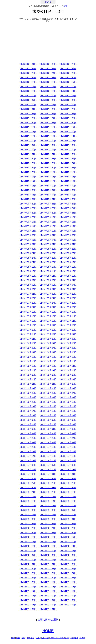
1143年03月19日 (68, 492)
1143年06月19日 (28, 357)
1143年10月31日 (48, 154)
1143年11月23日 (68, 118)
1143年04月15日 (68, 452)
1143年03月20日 (48, 492)
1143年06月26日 (68, 343)
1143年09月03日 (68, 240)
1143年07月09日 (48, 325)
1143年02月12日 (48, 546)
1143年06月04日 (28, 379)
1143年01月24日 (68, 573)
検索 (23, 638)
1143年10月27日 (68, 159)
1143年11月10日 (28, 141)
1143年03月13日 (68, 501)
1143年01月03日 (68, 605)
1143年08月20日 (48, 262)
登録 (13, 638)
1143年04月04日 (48, 470)
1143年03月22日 (68, 488)
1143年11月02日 (68, 150)
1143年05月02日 (28, 429)
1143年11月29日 (68, 109)
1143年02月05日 (68, 555)
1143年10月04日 (48, 195)
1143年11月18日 (48, 127)
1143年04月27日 (68, 434)
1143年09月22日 (48, 213)
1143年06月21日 (48, 352)
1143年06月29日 (68, 339)
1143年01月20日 (28, 582)
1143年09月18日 (68, 217)
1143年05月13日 (48, 411)
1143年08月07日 (68, 280)
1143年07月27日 (48, 298)
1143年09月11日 (28, 231)
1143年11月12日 (48, 136)
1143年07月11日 (68, 321)
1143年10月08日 (28, 190)
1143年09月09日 (68, 231)
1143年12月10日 (28, 96)
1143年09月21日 (68, 213)
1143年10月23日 (28, 168)
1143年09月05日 (28, 240)
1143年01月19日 (48, 582)
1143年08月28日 (68, 249)
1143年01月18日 (68, 582)
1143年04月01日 (48, 474)
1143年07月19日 (28, 312)
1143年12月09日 (48, 96)
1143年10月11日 (28, 186)
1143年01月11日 (28, 596)
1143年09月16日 (48, 222)
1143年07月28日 (28, 298)
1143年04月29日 (28, 434)
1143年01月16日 (48, 587)
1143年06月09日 (48, 370)
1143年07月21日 (48, 307)
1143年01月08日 (28, 600)
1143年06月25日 (28, 348)
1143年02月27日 (48, 524)
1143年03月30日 (28, 479)
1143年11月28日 (28, 114)
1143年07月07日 (28, 330)
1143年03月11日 (48, 506)
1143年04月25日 (48, 438)
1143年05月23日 (28, 397)
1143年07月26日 (68, 298)
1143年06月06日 (48, 375)
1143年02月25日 (28, 528)
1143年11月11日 (68, 136)
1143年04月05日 (28, 470)
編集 (18, 638)
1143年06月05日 (68, 375)
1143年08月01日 (68, 289)
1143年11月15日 (48, 132)
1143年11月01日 (28, 154)
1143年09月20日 (28, 217)
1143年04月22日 (48, 443)
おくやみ (31, 638)
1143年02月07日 (28, 555)
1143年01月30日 (68, 564)
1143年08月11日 (48, 276)
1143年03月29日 (48, 479)
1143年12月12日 (48, 91)
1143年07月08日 (68, 325)
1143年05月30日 (68, 384)
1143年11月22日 (28, 123)
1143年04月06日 (68, 465)
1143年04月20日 (28, 447)
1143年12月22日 (28, 78)
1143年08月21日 (28, 262)
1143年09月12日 (68, 226)
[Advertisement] (48, 42)
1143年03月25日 (68, 483)
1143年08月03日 (28, 289)
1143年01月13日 (48, 591)
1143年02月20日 (68, 533)
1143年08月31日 (68, 244)
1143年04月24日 (68, 438)
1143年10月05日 (28, 195)
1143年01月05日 (28, 605)
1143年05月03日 (68, 424)
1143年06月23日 (68, 348)
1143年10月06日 (68, 190)
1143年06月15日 (48, 361)
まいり (48, 2)
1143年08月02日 (48, 289)
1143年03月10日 (68, 506)
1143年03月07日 (68, 510)
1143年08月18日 (28, 267)
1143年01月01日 (48, 609)
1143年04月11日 (28, 461)
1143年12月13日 (28, 91)
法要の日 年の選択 (48, 620)
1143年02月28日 (28, 524)
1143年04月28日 (48, 434)
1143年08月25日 (68, 253)
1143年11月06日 (48, 145)
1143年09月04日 (48, 240)
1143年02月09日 (48, 551)
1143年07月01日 (28, 339)
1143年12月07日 (28, 100)
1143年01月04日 (48, 605)
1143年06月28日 (28, 343)
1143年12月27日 (48, 69)
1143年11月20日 (68, 123)
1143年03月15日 (28, 501)
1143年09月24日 (68, 208)
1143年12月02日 (68, 105)
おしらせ (45, 638)
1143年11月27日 (48, 114)
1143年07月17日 (68, 312)
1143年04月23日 (28, 443)
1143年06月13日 (28, 366)
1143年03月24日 (28, 488)
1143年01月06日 (68, 600)
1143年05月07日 (48, 420)
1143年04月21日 (68, 443)
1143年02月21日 (48, 533)
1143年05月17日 (28, 406)
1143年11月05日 (68, 145)
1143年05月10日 (48, 415)
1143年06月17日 (68, 357)
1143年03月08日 (48, 510)
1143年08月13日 (68, 271)
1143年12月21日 (48, 78)
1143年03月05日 (48, 515)
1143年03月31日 (68, 474)
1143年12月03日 (48, 105)
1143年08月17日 (48, 267)
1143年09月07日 (48, 235)
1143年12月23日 (68, 73)
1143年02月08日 (68, 551)
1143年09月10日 (48, 231)
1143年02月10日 (28, 551)
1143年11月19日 (28, 127)
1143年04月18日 (68, 447)
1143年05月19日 (48, 402)
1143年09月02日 (28, 244)
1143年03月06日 (28, 515)
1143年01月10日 (48, 596)
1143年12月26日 (68, 69)
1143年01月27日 (68, 569)
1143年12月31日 (28, 64)
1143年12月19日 (28, 82)
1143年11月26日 (68, 114)
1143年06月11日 (68, 366)
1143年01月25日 (48, 573)
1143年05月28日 (48, 388)
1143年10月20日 (28, 172)
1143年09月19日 (48, 217)
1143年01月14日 (28, 591)
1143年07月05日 (68, 330)
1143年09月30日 (68, 199)
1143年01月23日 (28, 578)
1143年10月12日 (68, 181)
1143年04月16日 (48, 452)
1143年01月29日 (28, 569)
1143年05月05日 (28, 424)
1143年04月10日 (48, 461)
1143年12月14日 (68, 87)
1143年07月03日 (48, 334)
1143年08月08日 (48, 280)
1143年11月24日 (48, 118)
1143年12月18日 (48, 82)
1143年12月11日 (68, 91)
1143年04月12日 (68, 456)
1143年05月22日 (48, 397)
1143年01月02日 (28, 609)
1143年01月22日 (48, 578)
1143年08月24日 (28, 258)
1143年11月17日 (68, 127)
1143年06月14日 (68, 361)
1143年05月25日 (48, 393)
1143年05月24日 (68, 393)
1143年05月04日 (48, 424)
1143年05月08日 (28, 420)
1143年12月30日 (48, 64)
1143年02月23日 (68, 528)
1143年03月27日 (28, 483)
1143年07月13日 (28, 321)
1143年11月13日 (28, 136)
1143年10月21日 (68, 168)
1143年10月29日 (28, 159)
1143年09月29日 (28, 204)
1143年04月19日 (48, 447)
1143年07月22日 (28, 307)
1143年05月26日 (28, 393)
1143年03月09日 (28, 510)
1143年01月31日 (48, 564)
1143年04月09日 (68, 461)
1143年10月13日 (48, 181)
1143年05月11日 (28, 415)
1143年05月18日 (68, 402)
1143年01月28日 (48, 569)
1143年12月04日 (28, 105)
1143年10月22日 (48, 168)
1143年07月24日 (48, 303)
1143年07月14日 (68, 316)
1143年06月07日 (28, 375)
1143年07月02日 (68, 334)
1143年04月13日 (48, 456)
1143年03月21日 (28, 492)
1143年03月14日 (48, 501)
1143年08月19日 (68, 262)
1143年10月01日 (48, 199)
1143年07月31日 (28, 294)
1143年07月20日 (68, 307)
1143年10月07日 (48, 190)
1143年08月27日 (28, 253)
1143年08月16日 (68, 267)
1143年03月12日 (28, 506)
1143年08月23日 (48, 258)
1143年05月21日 (68, 397)
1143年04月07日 (48, 465)
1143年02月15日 (48, 542)
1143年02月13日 (28, 546)
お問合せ (74, 638)
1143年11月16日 (28, 132)
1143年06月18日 (48, 357)
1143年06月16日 (28, 361)
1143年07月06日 (48, 330)
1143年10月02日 (28, 199)
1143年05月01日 (48, 429)
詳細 (66, 6)
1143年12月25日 (28, 73)
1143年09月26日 (28, 208)
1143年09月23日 (28, 213)
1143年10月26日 (28, 163)
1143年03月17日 (48, 497)
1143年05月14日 (28, 411)
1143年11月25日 (28, 118)
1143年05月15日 (68, 406)
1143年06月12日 (48, 366)
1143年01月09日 (68, 596)
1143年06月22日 (28, 352)
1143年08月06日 (28, 285)
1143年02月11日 (68, 546)
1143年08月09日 (28, 280)
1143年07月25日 (28, 303)
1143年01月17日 (28, 587)
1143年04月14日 (28, 456)
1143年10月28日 (48, 159)
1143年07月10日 (28, 325)
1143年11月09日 (48, 141)
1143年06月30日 (48, 339)
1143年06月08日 (68, 370)
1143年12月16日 (28, 87)
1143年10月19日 (48, 172)
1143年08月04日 (68, 285)
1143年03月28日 (68, 479)
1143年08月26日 (48, 253)
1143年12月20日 (68, 78)
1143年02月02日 (68, 560)
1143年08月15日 (28, 271)
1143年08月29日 (48, 249)
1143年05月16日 (48, 406)
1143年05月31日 (48, 384)
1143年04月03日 (68, 470)
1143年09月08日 (28, 235)
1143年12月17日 (68, 82)
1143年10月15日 (68, 177)
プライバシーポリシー (59, 638)
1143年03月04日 (68, 515)
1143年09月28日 (48, 204)
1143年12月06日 (48, 100)
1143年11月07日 (28, 145)
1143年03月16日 (68, 497)
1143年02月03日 (48, 560)
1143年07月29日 (68, 294)
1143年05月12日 (68, 411)
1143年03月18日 (28, 497)
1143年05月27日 (68, 388)
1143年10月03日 (68, 195)
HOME (48, 631)
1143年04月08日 (28, 465)
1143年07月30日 (48, 294)
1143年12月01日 (28, 109)
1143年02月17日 (68, 537)
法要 (38, 638)
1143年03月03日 (28, 519)
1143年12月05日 (68, 100)
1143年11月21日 (48, 123)
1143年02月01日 (28, 564)
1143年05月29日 (28, 388)
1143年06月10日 (28, 370)
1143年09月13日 (48, 226)
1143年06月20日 (68, 352)
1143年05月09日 (68, 415)
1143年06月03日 (48, 379)
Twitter (82, 638)
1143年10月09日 (68, 186)
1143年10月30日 (68, 154)
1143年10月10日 (48, 186)
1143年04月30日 (68, 429)
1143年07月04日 (28, 334)
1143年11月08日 (68, 141)
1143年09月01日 (48, 244)
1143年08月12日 (28, 276)
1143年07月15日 (48, 316)
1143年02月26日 (68, 524)
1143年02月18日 (48, 537)
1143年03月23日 (48, 488)
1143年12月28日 (28, 69)
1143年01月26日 (28, 573)
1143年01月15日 (68, 587)
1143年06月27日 (48, 343)
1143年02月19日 (28, 537)
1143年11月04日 (28, 150)
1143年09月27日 (68, 204)
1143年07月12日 (48, 321)
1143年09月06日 (68, 235)
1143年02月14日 (68, 542)
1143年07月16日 (28, 316)
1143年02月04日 (28, 560)
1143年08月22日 (68, 258)
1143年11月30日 (48, 109)
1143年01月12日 (68, 591)
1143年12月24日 (48, 73)
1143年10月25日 (48, 163)
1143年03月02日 (48, 519)
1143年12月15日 (48, 87)
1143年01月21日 (68, 578)
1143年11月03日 (48, 150)
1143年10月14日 (28, 181)
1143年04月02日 (28, 474)
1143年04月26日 (28, 438)
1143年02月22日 (28, 533)
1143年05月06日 (68, 420)
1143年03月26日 (48, 483)
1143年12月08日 (68, 96)
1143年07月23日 (68, 303)
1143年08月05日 (48, 285)
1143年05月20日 (28, 402)
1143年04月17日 (28, 452)
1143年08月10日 (68, 276)
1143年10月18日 (68, 172)
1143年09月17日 (28, 222)
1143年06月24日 (48, 348)
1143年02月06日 (48, 555)
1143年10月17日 (28, 177)
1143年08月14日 (48, 271)
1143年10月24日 (68, 163)
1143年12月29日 (68, 64)
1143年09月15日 (68, 222)
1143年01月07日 (48, 600)
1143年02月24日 (48, 528)
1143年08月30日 (28, 249)
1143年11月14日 (68, 132)
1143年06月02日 (68, 379)
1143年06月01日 (28, 384)
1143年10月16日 (48, 177)
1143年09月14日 (28, 226)
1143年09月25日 (48, 208)
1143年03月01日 (68, 519)
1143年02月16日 (28, 542)
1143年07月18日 (48, 312)
